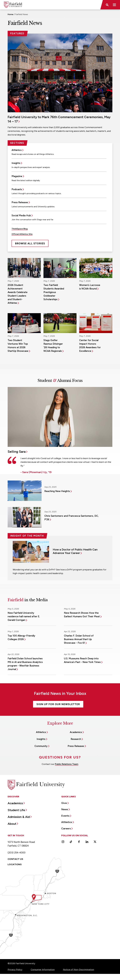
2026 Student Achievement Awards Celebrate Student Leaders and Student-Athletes (18, 294)
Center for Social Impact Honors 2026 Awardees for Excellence (90, 346)
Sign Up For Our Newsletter (58, 704)
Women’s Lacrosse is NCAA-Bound (90, 287)
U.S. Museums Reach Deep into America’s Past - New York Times (82, 660)
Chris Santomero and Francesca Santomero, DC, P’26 (72, 518)
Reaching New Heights (57, 491)
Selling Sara (17, 452)
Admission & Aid (19, 817)
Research (76, 739)
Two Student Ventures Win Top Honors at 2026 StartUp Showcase (18, 346)
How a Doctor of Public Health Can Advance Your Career (75, 551)
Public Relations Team (67, 764)
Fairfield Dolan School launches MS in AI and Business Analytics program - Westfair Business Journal (25, 664)
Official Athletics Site (22, 234)
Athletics (17, 150)
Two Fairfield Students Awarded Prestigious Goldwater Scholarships (54, 292)
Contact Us (15, 859)
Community (41, 746)
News (65, 809)
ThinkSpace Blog (20, 229)
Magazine (17, 176)
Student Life (16, 810)
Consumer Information (43, 970)
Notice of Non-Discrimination (78, 970)
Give (64, 803)
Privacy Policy (15, 970)
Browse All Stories (30, 243)
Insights (16, 163)
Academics (76, 732)
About (12, 824)
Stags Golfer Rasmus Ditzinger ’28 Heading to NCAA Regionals (53, 346)
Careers (66, 828)
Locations (15, 864)
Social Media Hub (21, 215)
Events (65, 816)
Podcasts (17, 189)
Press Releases (20, 202)
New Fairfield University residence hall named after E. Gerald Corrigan (24, 616)
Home (10, 14)
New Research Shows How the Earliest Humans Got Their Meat (82, 615)
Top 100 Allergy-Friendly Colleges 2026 (21, 637)
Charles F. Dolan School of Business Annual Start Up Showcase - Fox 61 (79, 639)
